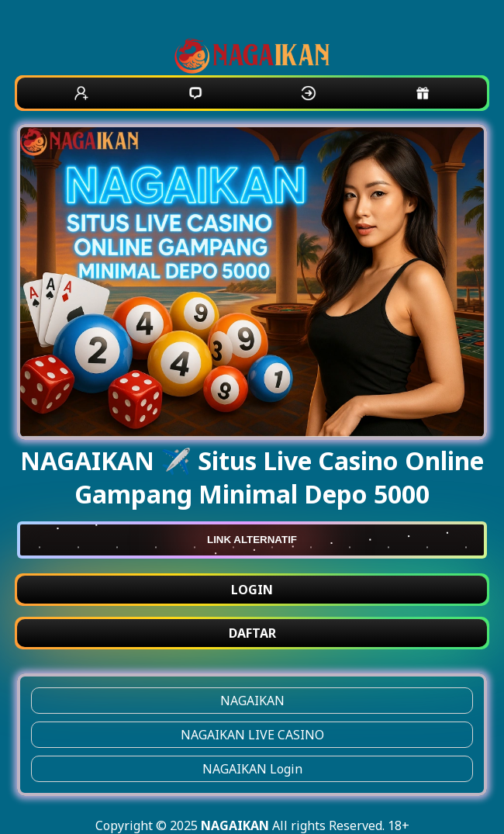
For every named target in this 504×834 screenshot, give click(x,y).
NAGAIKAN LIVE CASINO (252, 735)
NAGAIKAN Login (252, 769)
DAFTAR (252, 633)
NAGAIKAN (252, 701)
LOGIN (252, 590)
